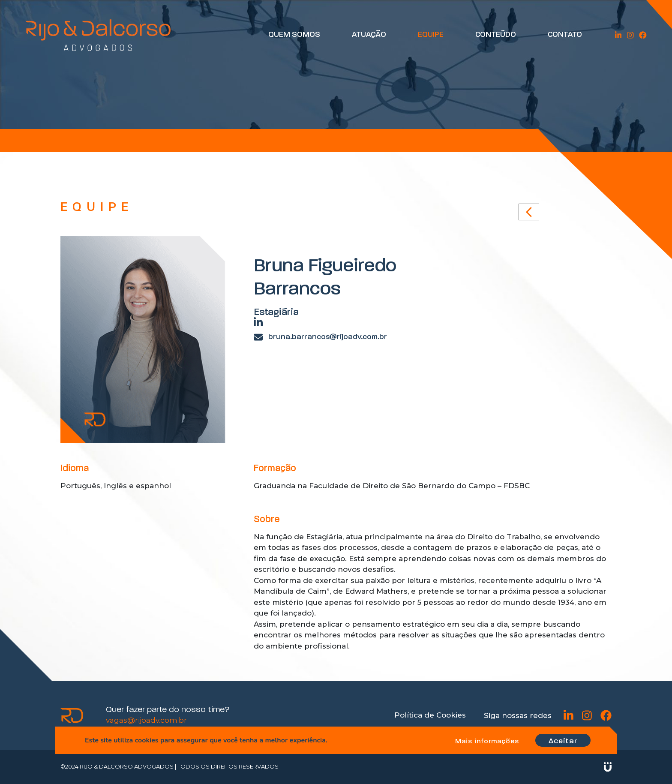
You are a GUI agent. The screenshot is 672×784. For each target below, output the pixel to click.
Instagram (631, 35)
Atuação (371, 35)
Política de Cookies (430, 715)
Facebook (643, 35)
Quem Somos (296, 35)
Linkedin (619, 35)
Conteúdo (498, 35)
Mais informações (485, 742)
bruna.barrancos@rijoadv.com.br (320, 337)
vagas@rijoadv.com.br (146, 720)
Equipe (433, 35)
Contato (566, 35)
